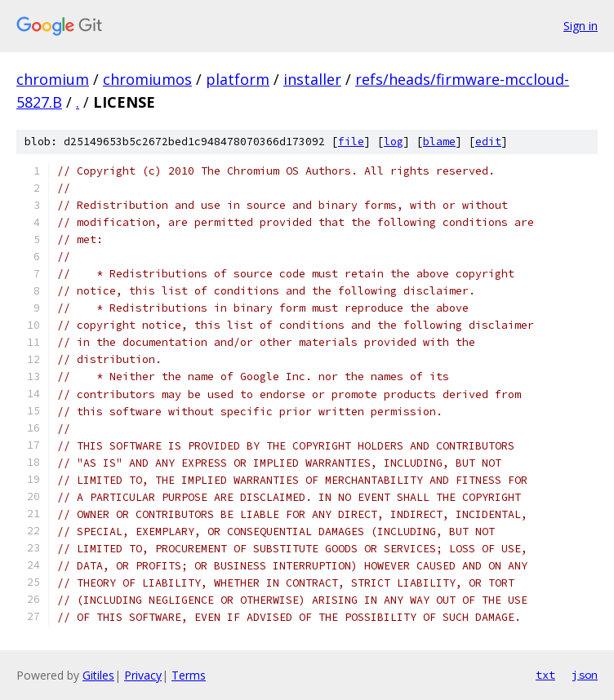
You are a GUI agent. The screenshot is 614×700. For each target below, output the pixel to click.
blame (439, 142)
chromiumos (147, 79)
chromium (53, 79)
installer (312, 79)
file (351, 142)
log (394, 142)
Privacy (143, 675)
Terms (189, 675)
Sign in (581, 26)
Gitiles (98, 675)
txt (545, 675)
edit (488, 142)
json (585, 675)
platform (238, 79)
